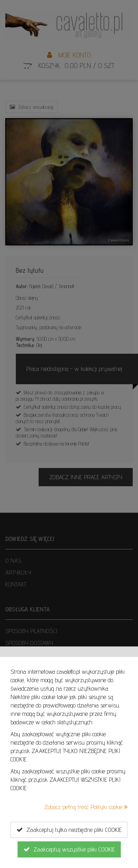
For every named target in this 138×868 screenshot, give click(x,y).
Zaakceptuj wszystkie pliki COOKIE (69, 849)
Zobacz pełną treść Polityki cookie (86, 807)
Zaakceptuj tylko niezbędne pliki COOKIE (69, 830)
